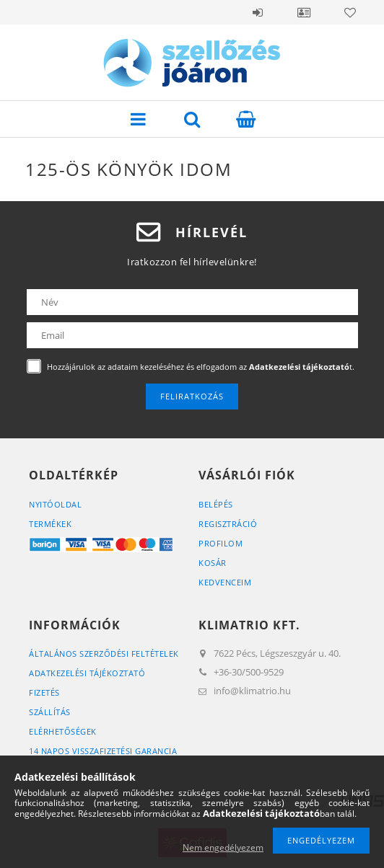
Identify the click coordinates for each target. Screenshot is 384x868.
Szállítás (50, 712)
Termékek (50, 524)
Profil (304, 12)
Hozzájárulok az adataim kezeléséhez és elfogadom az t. (201, 367)
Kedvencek (350, 12)
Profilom (221, 543)
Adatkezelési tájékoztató (87, 673)
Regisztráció (228, 524)
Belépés (258, 12)
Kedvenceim (225, 582)
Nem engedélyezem (223, 847)
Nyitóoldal (55, 504)
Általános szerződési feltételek (104, 654)
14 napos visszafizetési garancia (103, 751)
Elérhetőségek (63, 731)
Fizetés (44, 692)
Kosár (213, 563)
